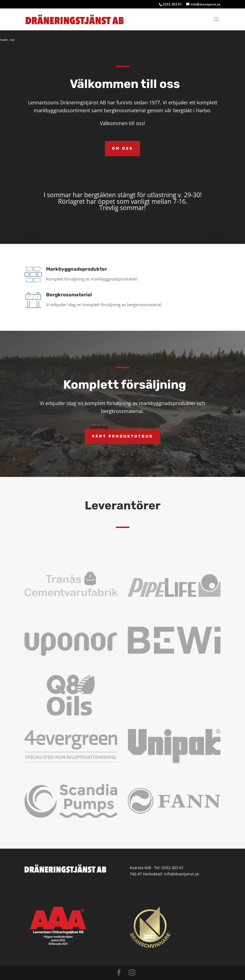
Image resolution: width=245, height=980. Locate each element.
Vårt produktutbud (123, 436)
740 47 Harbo (142, 874)
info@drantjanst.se (182, 874)
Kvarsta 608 (140, 868)
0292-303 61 (173, 868)
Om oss (123, 148)
